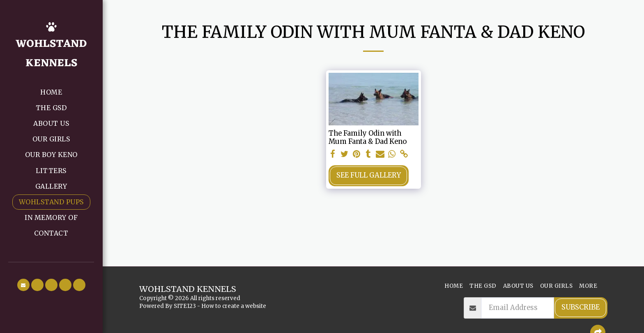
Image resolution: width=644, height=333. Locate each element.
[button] (23, 285)
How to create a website (234, 306)
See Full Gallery (369, 175)
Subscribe (581, 307)
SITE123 (185, 306)
